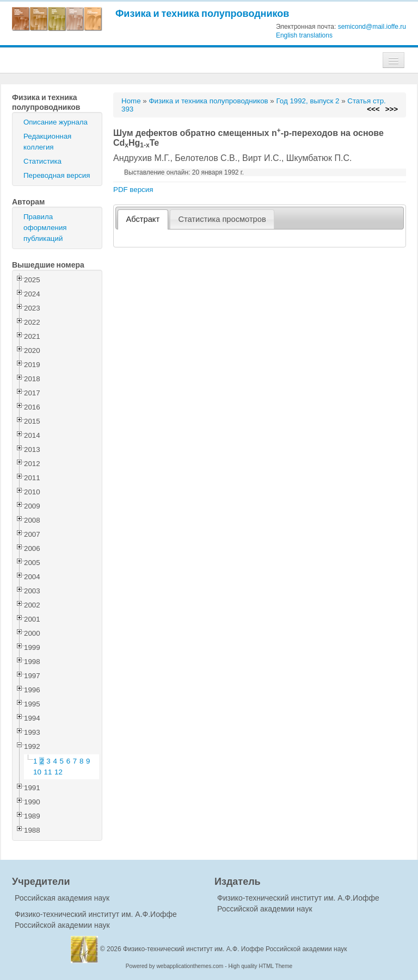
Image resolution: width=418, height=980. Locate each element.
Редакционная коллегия (47, 142)
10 (37, 772)
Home (131, 101)
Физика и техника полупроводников (202, 13)
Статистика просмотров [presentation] (222, 219)
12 (59, 772)
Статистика (42, 161)
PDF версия (133, 190)
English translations (304, 35)
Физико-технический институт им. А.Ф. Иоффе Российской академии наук (235, 949)
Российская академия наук (62, 898)
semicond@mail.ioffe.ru (372, 27)
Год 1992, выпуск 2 (308, 101)
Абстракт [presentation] (143, 219)
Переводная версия (57, 175)
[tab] (143, 219)
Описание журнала (56, 122)
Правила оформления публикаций (45, 228)
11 (48, 772)
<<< (373, 109)
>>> (392, 109)
